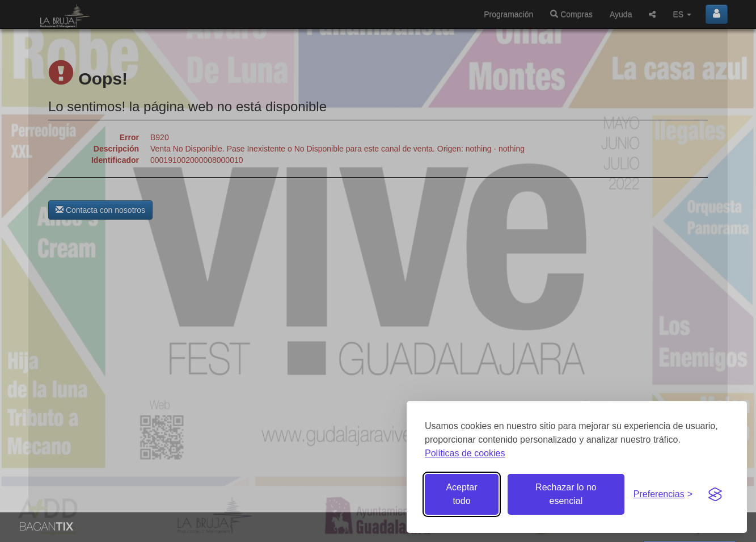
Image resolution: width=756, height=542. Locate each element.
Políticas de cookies (465, 453)
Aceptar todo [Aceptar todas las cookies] (461, 494)
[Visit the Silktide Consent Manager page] (715, 494)
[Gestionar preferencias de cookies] (663, 495)
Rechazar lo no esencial (566, 494)
